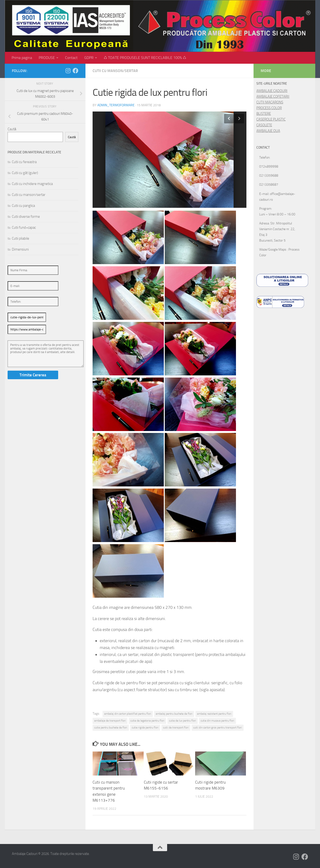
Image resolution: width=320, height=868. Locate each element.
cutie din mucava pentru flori (217, 721)
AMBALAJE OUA (268, 131)
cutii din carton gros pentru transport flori (218, 727)
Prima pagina (22, 58)
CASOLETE (264, 125)
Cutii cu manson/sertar (115, 71)
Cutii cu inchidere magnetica (32, 184)
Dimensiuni (20, 249)
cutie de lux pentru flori (183, 721)
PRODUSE (47, 58)
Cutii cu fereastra (24, 162)
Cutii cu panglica (23, 206)
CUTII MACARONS (270, 102)
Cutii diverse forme (26, 217)
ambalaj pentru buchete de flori (174, 714)
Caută (12, 129)
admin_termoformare (116, 105)
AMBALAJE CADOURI (272, 91)
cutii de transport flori (176, 727)
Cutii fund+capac (24, 228)
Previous (229, 119)
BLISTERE (264, 114)
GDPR (89, 58)
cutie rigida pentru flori (145, 727)
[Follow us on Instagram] (68, 71)
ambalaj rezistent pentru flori (214, 714)
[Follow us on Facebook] (75, 71)
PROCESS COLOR (269, 108)
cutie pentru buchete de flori (111, 727)
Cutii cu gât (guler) (25, 173)
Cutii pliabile (21, 238)
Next (239, 119)
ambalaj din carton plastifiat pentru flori (128, 714)
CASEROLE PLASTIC (271, 119)
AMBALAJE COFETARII (273, 97)
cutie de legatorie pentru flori (147, 721)
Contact (71, 58)
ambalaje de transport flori (110, 721)
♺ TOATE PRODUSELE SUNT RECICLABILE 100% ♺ (145, 58)
